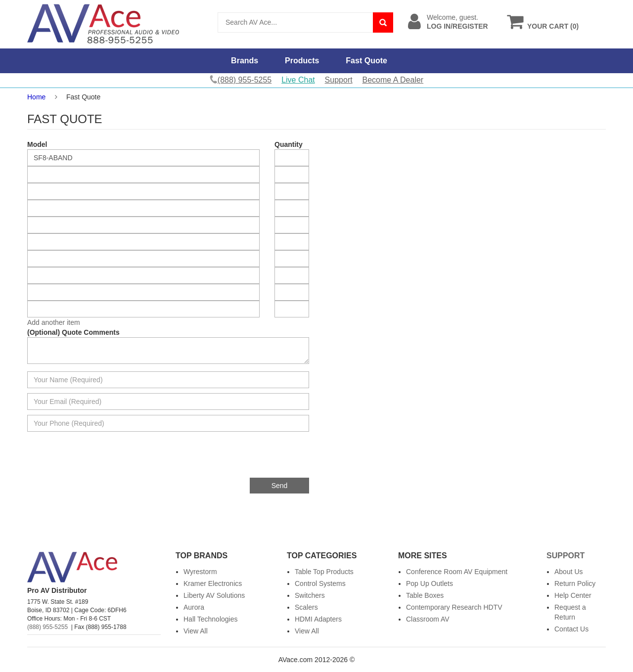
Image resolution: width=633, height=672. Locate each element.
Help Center (573, 595)
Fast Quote (366, 61)
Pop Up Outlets (430, 583)
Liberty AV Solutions (214, 595)
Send (280, 486)
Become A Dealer (393, 80)
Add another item (54, 322)
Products (302, 61)
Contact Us (571, 629)
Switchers (310, 595)
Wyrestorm (200, 572)
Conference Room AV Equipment (457, 572)
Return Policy (575, 583)
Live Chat (298, 80)
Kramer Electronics (213, 583)
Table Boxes (425, 595)
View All (196, 631)
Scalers (306, 607)
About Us (569, 572)
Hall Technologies (210, 619)
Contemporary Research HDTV (454, 607)
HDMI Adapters (318, 619)
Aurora (194, 607)
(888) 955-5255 (47, 627)
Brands (245, 61)
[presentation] (234, 458)
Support (339, 80)
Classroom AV (428, 619)
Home (36, 97)
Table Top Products (324, 572)
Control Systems (320, 583)
